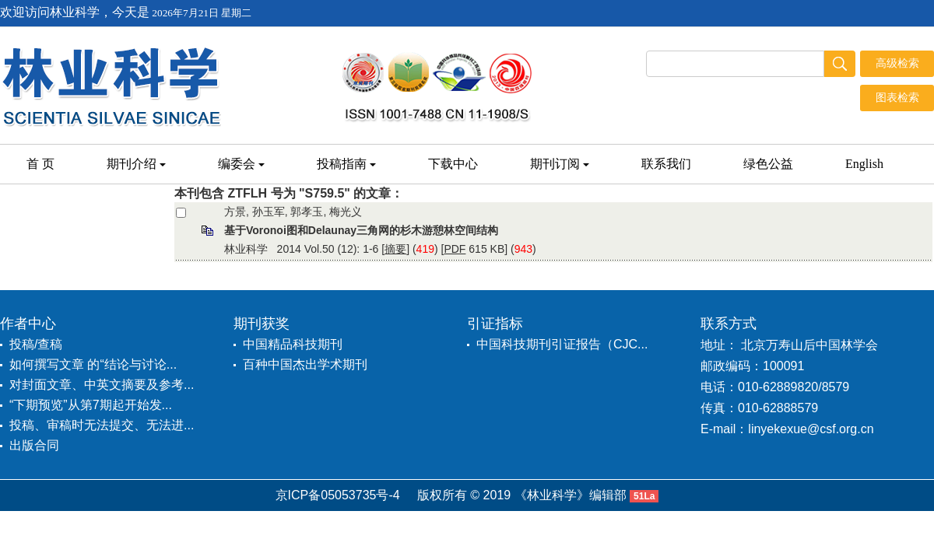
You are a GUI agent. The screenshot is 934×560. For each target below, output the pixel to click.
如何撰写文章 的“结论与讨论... (93, 364)
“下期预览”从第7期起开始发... (91, 405)
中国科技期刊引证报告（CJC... (562, 344)
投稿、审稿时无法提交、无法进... (102, 425)
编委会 (241, 164)
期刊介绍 (136, 164)
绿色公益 (768, 164)
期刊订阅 (560, 164)
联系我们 (666, 164)
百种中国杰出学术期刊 (305, 364)
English (864, 164)
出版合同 (34, 445)
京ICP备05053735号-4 (338, 495)
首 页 (40, 164)
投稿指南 (346, 164)
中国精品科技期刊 (293, 344)
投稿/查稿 (36, 344)
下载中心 (453, 164)
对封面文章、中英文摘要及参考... (102, 385)
